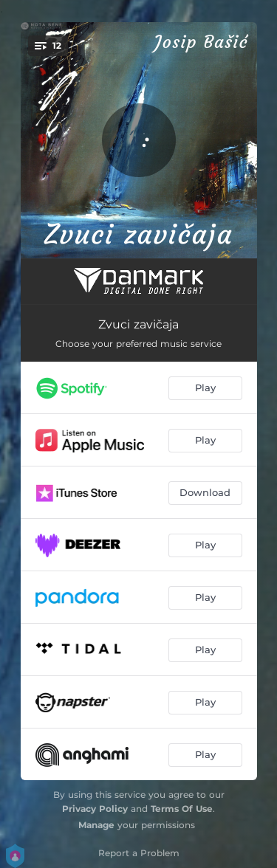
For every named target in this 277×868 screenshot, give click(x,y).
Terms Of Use (182, 809)
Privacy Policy (95, 809)
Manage (96, 825)
